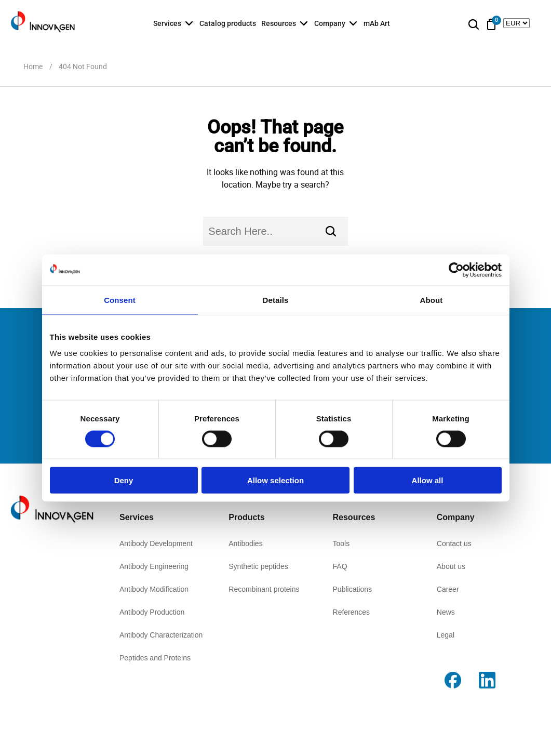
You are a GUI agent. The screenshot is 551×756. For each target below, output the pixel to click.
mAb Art (377, 23)
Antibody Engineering (154, 566)
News (446, 612)
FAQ (340, 566)
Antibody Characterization (161, 635)
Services (167, 23)
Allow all (428, 480)
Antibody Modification (154, 589)
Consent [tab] (120, 300)
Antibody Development (156, 543)
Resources (279, 23)
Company (330, 23)
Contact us (454, 543)
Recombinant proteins (264, 589)
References (352, 612)
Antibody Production (152, 612)
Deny (124, 480)
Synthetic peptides (258, 566)
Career (448, 589)
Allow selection (275, 480)
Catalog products (228, 23)
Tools (341, 543)
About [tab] (432, 300)
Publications (353, 589)
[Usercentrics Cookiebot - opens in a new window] (456, 270)
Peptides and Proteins (155, 658)
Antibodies (245, 543)
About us (451, 566)
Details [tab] (276, 300)
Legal (446, 635)
